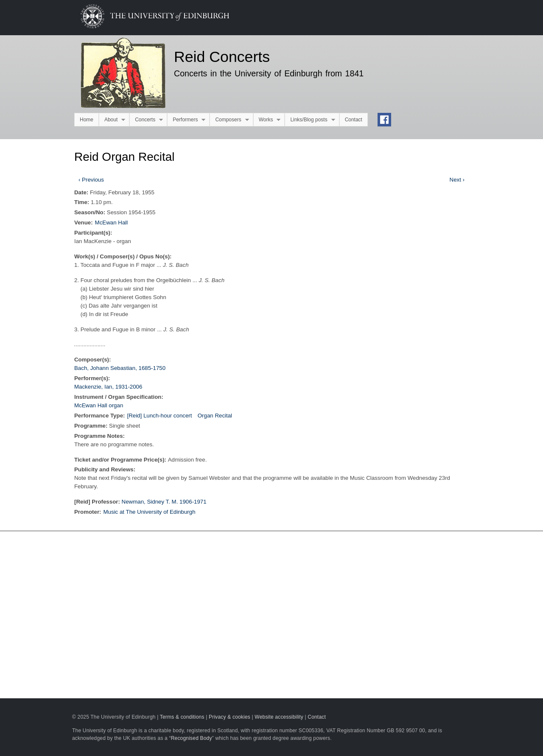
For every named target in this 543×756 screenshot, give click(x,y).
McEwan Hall (112, 223)
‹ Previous (91, 180)
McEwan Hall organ (99, 405)
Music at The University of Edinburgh (150, 512)
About (112, 120)
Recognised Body (192, 738)
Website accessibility (279, 717)
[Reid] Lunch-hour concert (159, 416)
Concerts (146, 120)
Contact (354, 120)
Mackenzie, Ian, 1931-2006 (108, 387)
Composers (229, 120)
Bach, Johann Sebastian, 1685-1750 (120, 368)
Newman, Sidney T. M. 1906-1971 (164, 502)
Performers (186, 120)
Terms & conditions (182, 717)
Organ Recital (215, 416)
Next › (457, 180)
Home (87, 120)
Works (267, 120)
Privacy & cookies (230, 717)
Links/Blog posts (310, 120)
